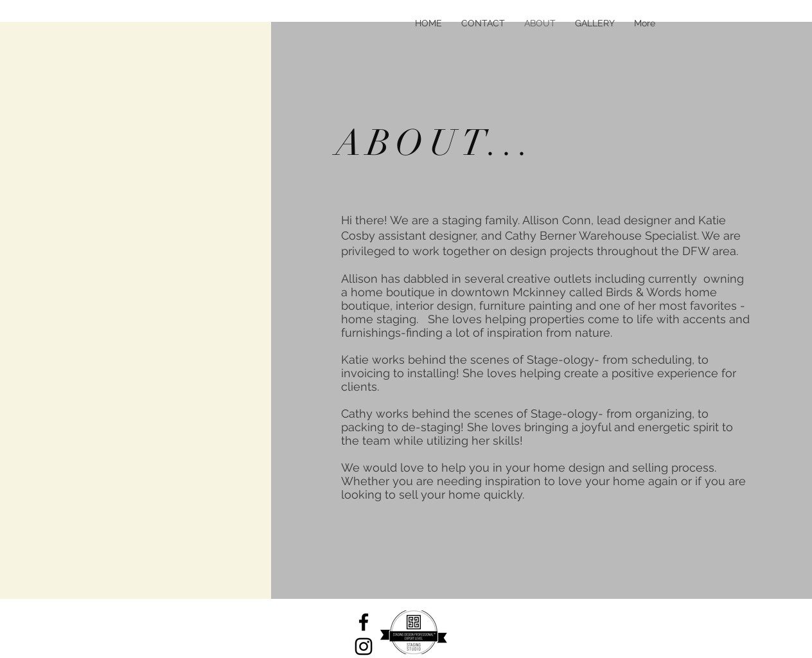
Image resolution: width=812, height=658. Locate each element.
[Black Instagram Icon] (364, 646)
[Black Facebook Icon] (364, 622)
